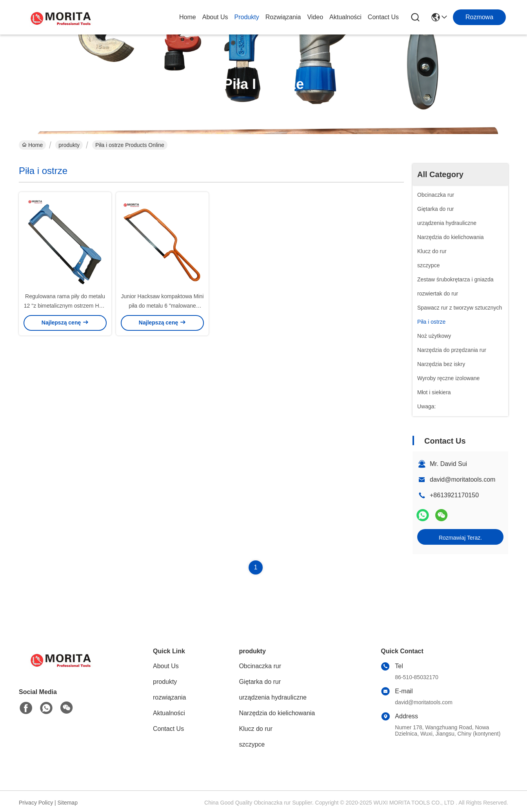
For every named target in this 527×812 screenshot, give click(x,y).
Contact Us (383, 17)
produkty (247, 17)
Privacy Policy (36, 803)
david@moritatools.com (462, 479)
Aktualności (345, 17)
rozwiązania (283, 17)
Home (188, 17)
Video (315, 17)
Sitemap (68, 803)
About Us (215, 17)
